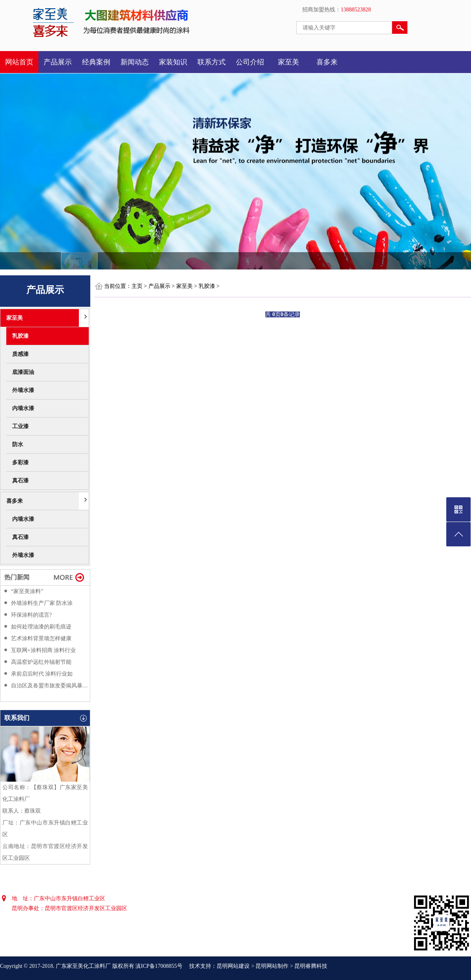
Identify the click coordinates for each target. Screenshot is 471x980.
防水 (18, 444)
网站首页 (19, 62)
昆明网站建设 (233, 966)
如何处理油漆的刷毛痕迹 (41, 627)
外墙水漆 (23, 390)
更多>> (69, 576)
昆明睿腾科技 (311, 966)
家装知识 (173, 62)
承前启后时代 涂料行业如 (42, 674)
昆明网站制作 (272, 966)
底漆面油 (23, 372)
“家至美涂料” (27, 591)
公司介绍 (250, 62)
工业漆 (20, 426)
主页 (137, 286)
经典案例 (96, 62)
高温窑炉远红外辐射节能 (41, 662)
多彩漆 (20, 463)
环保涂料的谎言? (31, 615)
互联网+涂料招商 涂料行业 (43, 650)
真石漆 (20, 481)
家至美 (288, 62)
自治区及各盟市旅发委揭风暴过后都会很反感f (49, 686)
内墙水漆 (23, 408)
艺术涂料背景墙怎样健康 (41, 638)
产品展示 (58, 62)
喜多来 (327, 62)
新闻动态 (135, 62)
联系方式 (212, 62)
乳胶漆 (20, 336)
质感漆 (20, 354)
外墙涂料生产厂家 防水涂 (42, 603)
